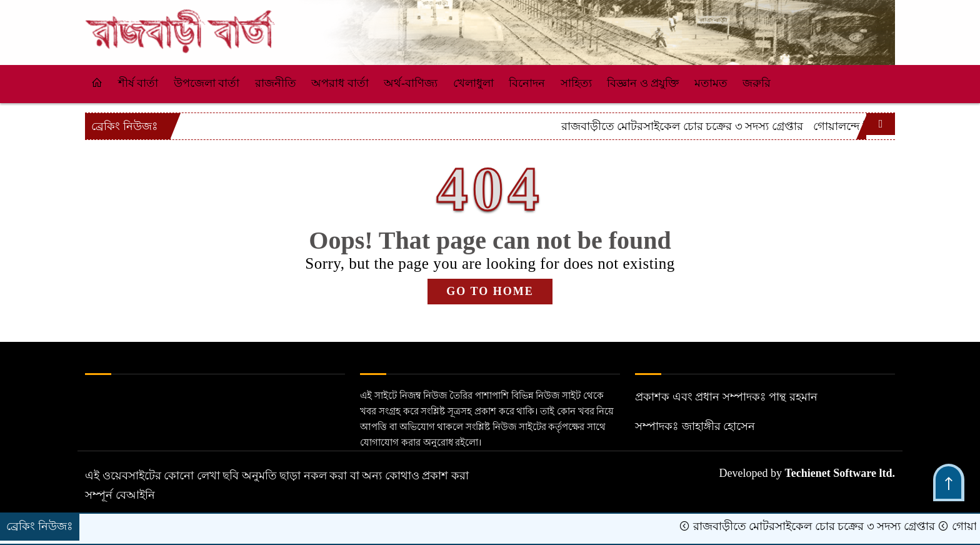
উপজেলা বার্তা (207, 83)
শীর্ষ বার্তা (138, 83)
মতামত (711, 83)
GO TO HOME (490, 291)
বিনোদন (527, 83)
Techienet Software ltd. (840, 473)
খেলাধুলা (473, 83)
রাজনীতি (276, 83)
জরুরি (757, 83)
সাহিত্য (576, 83)
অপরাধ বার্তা (340, 83)
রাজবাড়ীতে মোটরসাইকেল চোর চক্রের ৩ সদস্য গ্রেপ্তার (742, 126)
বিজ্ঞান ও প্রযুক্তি (643, 83)
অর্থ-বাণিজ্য (411, 83)
